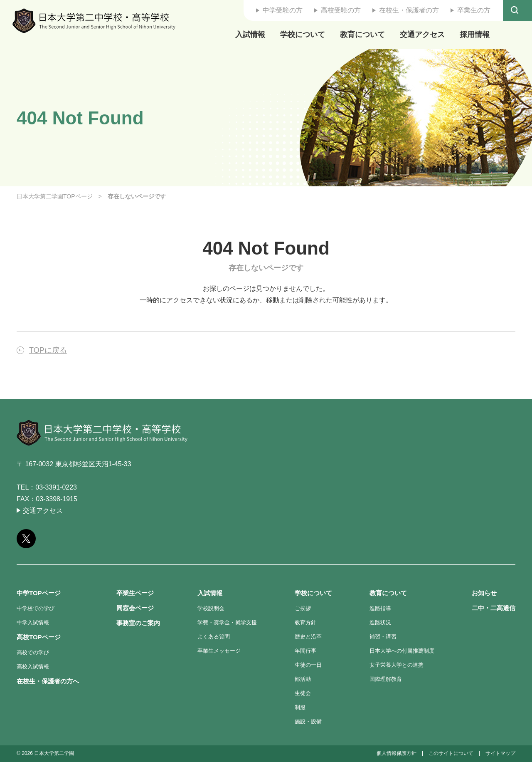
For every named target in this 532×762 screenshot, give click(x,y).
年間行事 (305, 651)
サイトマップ (500, 753)
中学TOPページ (39, 593)
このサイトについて (451, 753)
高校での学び (33, 652)
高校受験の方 (341, 10)
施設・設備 (308, 721)
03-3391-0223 (56, 487)
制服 (300, 707)
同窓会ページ (135, 608)
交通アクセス (422, 35)
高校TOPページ (39, 637)
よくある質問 (214, 637)
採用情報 (475, 35)
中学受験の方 (283, 10)
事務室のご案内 (138, 623)
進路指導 (380, 608)
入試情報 (250, 35)
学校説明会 (211, 608)
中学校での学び (36, 608)
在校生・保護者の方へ (48, 681)
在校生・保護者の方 (409, 10)
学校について (303, 35)
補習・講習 (383, 637)
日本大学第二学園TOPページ (55, 196)
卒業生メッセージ (219, 651)
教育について (362, 35)
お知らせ (484, 593)
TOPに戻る (48, 350)
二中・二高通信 (494, 608)
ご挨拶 (303, 608)
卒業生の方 (474, 10)
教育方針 (305, 622)
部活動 (303, 679)
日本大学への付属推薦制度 (402, 651)
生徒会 (303, 693)
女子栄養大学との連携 (397, 665)
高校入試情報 (33, 667)
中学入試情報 (33, 622)
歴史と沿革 (308, 637)
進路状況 (380, 622)
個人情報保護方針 (397, 753)
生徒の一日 (308, 665)
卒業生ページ (135, 593)
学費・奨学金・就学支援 (227, 622)
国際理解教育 (386, 679)
